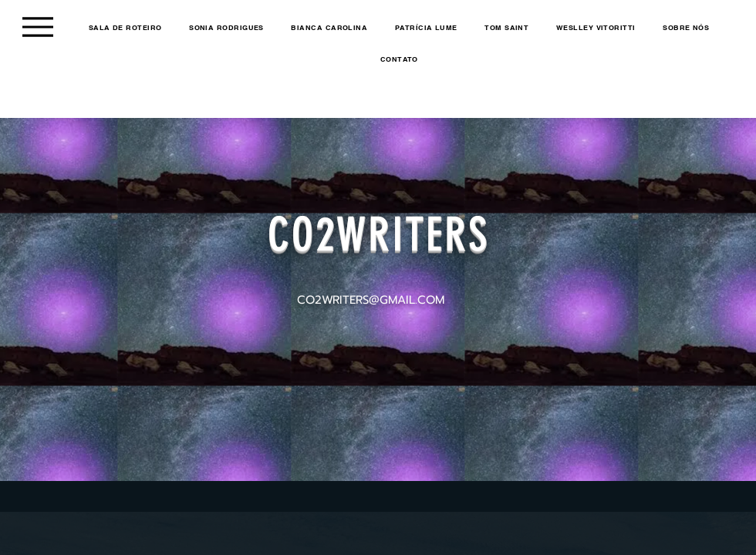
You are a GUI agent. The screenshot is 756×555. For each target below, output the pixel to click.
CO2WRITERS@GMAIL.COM (371, 300)
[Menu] (37, 27)
